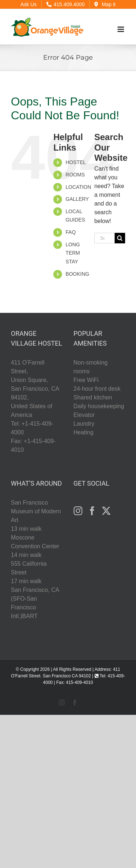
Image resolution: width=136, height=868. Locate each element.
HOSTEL (76, 162)
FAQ (71, 232)
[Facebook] (92, 511)
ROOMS (75, 175)
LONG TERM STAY (73, 253)
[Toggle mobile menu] (121, 29)
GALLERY (77, 199)
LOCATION (79, 187)
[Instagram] (78, 511)
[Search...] (104, 238)
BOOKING (77, 274)
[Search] (120, 238)
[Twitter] (106, 511)
